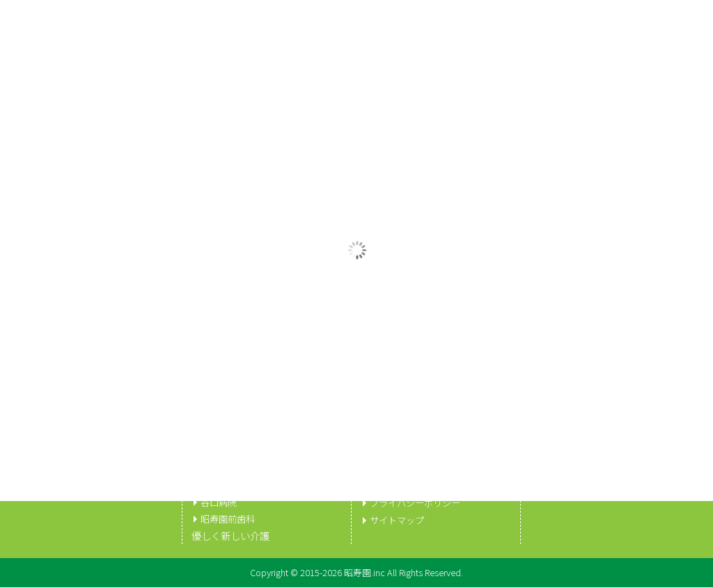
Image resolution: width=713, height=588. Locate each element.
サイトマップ (399, 519)
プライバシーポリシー (418, 502)
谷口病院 (220, 502)
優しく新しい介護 (230, 537)
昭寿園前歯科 (230, 519)
